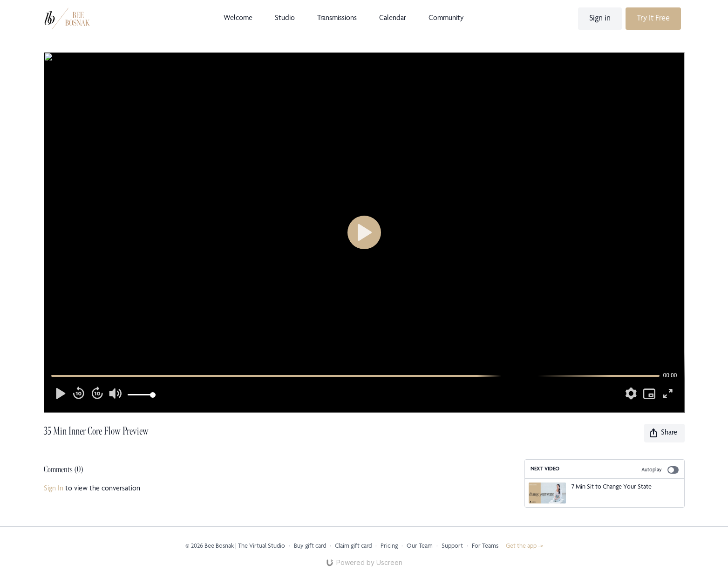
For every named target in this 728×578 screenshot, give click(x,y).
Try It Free (653, 19)
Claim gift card (353, 546)
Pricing (389, 546)
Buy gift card (310, 546)
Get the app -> (524, 546)
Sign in (600, 19)
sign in (54, 489)
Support (452, 546)
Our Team (420, 546)
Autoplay (660, 470)
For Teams (485, 546)
